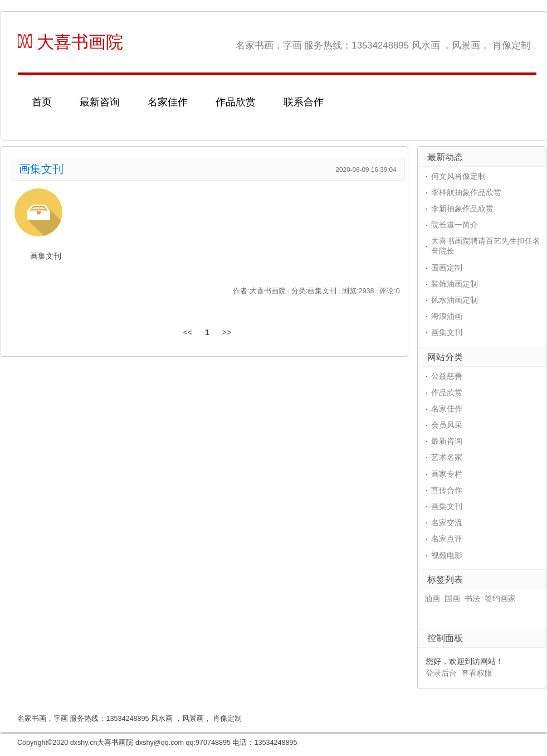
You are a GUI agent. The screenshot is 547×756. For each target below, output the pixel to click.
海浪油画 (447, 316)
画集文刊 (41, 169)
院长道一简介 (455, 225)
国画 (452, 598)
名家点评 (447, 539)
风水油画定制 (455, 300)
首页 (42, 102)
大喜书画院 (70, 42)
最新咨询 (100, 102)
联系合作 (304, 102)
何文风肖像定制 (458, 176)
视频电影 (447, 555)
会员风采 (447, 425)
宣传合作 (447, 490)
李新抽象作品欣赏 (462, 209)
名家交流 (447, 522)
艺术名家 (447, 457)
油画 (432, 598)
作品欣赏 (236, 102)
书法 (472, 598)
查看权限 (477, 673)
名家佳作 (168, 102)
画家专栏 (447, 474)
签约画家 (500, 598)
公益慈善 (447, 376)
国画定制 (447, 268)
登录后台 (441, 673)
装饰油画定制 (455, 284)
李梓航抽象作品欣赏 (466, 192)
